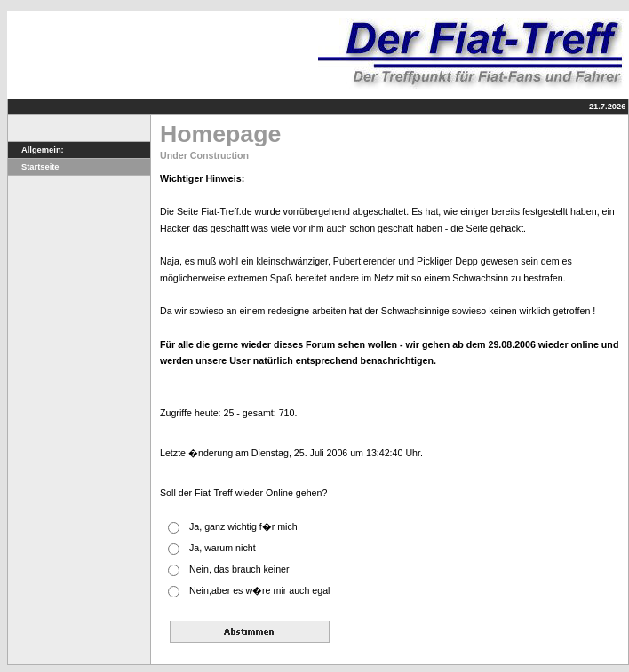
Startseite (34, 167)
